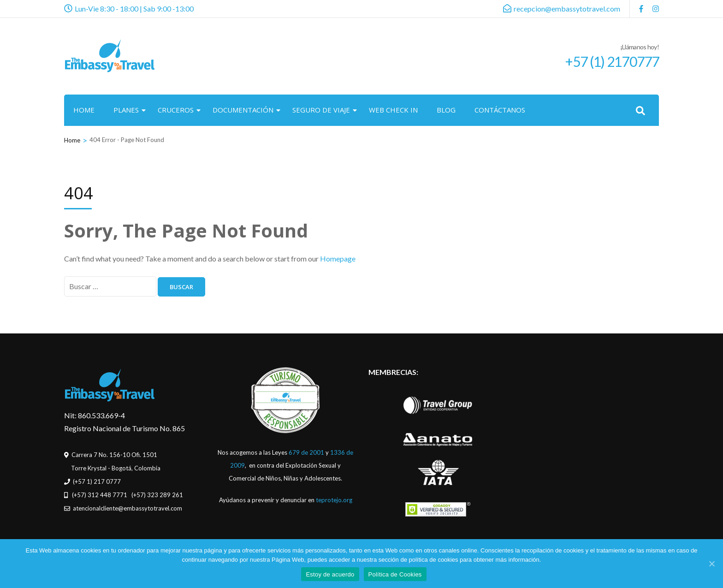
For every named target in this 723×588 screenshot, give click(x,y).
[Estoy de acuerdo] (711, 564)
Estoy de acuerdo (330, 574)
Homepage (338, 258)
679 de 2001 (306, 452)
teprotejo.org (334, 500)
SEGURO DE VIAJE (321, 110)
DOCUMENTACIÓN (243, 110)
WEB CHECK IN (393, 110)
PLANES (126, 110)
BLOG (446, 110)
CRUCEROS (176, 110)
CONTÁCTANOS (500, 110)
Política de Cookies (395, 574)
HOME (84, 110)
